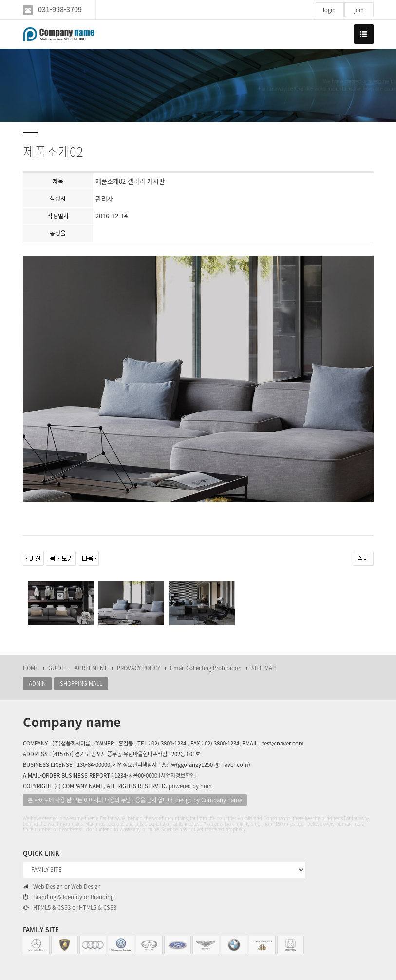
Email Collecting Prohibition (206, 668)
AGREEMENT (91, 668)
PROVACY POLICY (139, 668)
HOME (31, 668)
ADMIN (37, 683)
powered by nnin (190, 786)
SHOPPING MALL (81, 683)
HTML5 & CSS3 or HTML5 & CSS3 (70, 908)
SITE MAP (264, 668)
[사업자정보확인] (178, 775)
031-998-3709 (60, 10)
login (329, 10)
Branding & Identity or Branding (68, 897)
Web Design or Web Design (62, 887)
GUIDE (57, 668)
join (359, 10)
